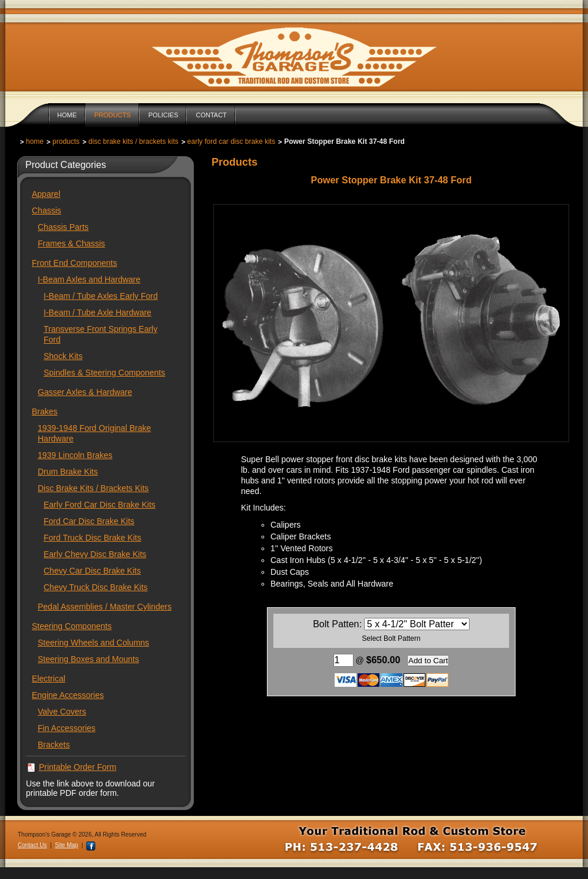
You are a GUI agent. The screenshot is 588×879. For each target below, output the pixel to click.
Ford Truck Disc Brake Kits (93, 538)
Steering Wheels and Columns (93, 643)
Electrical (49, 679)
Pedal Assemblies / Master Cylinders (105, 607)
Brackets (54, 745)
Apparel (46, 194)
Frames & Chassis (71, 243)
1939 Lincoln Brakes (75, 455)
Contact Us (32, 845)
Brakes (45, 411)
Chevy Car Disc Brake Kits (92, 571)
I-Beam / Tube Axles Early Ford (101, 296)
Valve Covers (62, 712)
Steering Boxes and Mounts (88, 659)
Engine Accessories (68, 695)
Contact (211, 115)
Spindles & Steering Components (104, 373)
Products (113, 115)
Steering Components (72, 626)
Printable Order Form (77, 767)
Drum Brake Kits (68, 472)
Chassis (47, 210)
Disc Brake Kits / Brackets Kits (133, 141)
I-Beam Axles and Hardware (89, 279)
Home (67, 115)
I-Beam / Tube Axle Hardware (98, 312)
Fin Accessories (67, 728)
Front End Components (75, 263)
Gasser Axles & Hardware (85, 392)
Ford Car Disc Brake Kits (89, 521)
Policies (163, 115)
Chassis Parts (63, 227)
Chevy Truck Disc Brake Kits (96, 587)
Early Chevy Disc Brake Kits (95, 554)
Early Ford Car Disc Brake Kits (231, 141)
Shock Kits (63, 356)
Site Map (66, 845)
